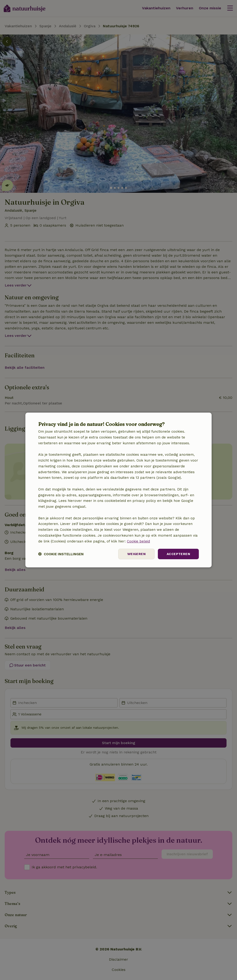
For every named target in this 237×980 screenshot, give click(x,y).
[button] (61, 554)
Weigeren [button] (136, 554)
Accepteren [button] (178, 554)
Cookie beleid (138, 541)
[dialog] (118, 490)
